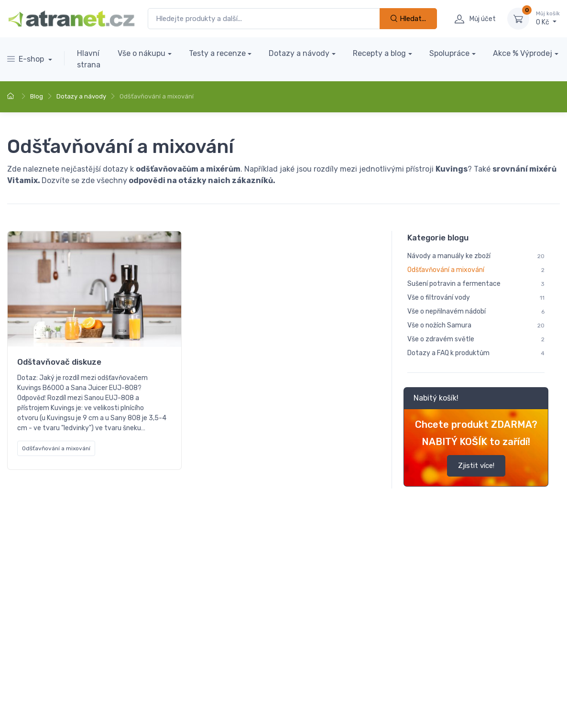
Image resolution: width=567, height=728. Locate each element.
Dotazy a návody (299, 53)
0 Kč (548, 18)
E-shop (27, 59)
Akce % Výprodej (523, 53)
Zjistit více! (476, 466)
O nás (159, 666)
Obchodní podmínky (37, 680)
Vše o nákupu (142, 53)
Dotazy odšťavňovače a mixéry (267, 359)
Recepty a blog (379, 53)
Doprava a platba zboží (42, 666)
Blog (37, 96)
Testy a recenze (217, 53)
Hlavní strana (89, 59)
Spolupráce (449, 53)
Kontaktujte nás (114, 666)
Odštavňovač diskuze (59, 362)
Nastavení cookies (84, 708)
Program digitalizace (111, 680)
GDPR (188, 666)
